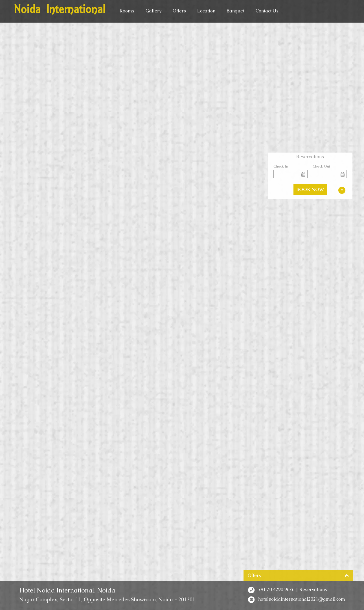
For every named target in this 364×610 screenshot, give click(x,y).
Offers (179, 11)
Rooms (127, 11)
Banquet (235, 11)
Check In (281, 166)
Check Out (321, 166)
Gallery (154, 11)
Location (206, 11)
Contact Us (267, 11)
